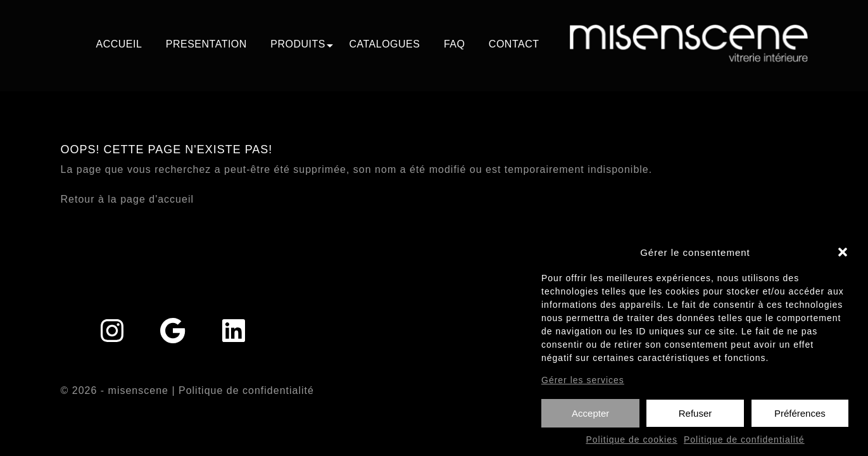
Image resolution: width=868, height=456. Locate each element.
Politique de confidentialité (744, 445)
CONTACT (514, 44)
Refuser (695, 418)
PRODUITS (298, 44)
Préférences (800, 418)
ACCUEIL (119, 44)
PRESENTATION (206, 44)
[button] (843, 257)
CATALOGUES (384, 44)
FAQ (455, 44)
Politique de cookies (632, 445)
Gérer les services (583, 384)
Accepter (590, 418)
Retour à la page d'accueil (128, 199)
